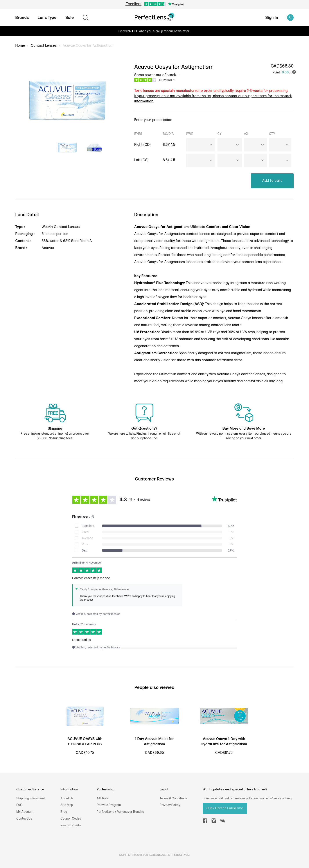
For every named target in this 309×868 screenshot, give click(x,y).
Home (20, 46)
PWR (190, 134)
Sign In (272, 18)
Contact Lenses (44, 46)
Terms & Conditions (174, 798)
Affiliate (103, 798)
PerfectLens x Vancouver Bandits (121, 812)
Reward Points (71, 825)
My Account (25, 812)
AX (246, 134)
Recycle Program (109, 805)
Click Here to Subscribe (225, 808)
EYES (138, 134)
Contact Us (24, 819)
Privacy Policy (170, 805)
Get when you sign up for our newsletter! (154, 31)
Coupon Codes (71, 819)
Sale (70, 18)
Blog (64, 812)
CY (220, 134)
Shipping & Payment (31, 798)
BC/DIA (168, 134)
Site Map (67, 805)
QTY (272, 134)
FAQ (20, 805)
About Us (67, 798)
